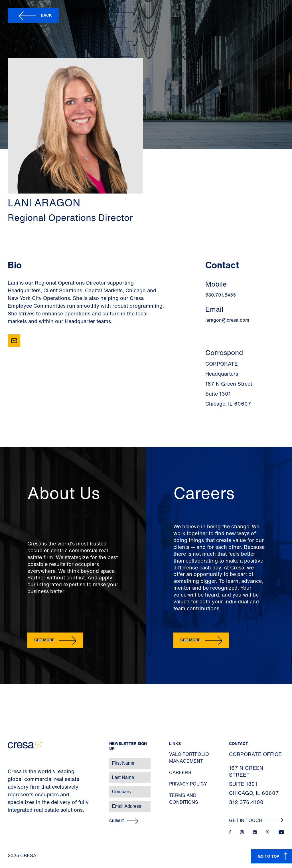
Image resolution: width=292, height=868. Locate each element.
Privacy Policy (188, 784)
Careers (180, 772)
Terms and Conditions (184, 799)
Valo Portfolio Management (189, 758)
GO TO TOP (268, 856)
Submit (117, 821)
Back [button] (46, 15)
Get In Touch (256, 820)
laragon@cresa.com (227, 320)
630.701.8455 (221, 295)
